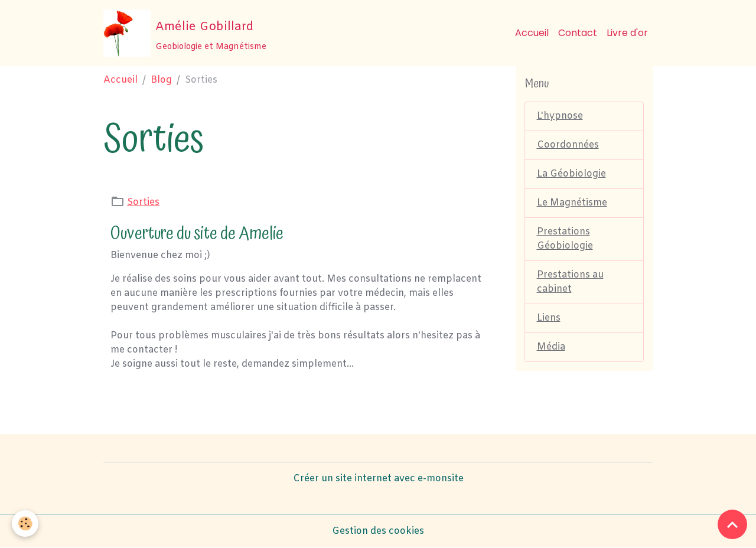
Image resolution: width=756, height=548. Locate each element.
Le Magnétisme (572, 203)
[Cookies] (25, 523)
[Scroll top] (732, 524)
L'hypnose (560, 116)
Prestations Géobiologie (565, 239)
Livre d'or (627, 33)
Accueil (532, 33)
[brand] (185, 33)
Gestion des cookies (378, 531)
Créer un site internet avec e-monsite (378, 479)
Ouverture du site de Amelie (197, 234)
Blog (161, 80)
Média (551, 347)
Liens (549, 318)
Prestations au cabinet (570, 282)
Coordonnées (568, 145)
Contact (578, 33)
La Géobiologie (571, 174)
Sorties (143, 202)
